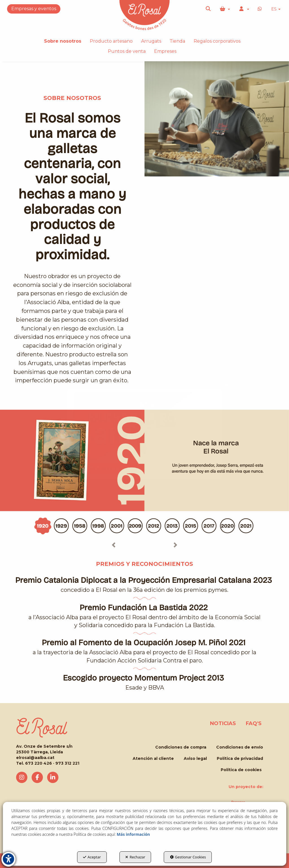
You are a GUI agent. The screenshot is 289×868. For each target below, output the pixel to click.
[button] (209, 9)
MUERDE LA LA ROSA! (105, 468)
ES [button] (276, 9)
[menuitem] (276, 9)
